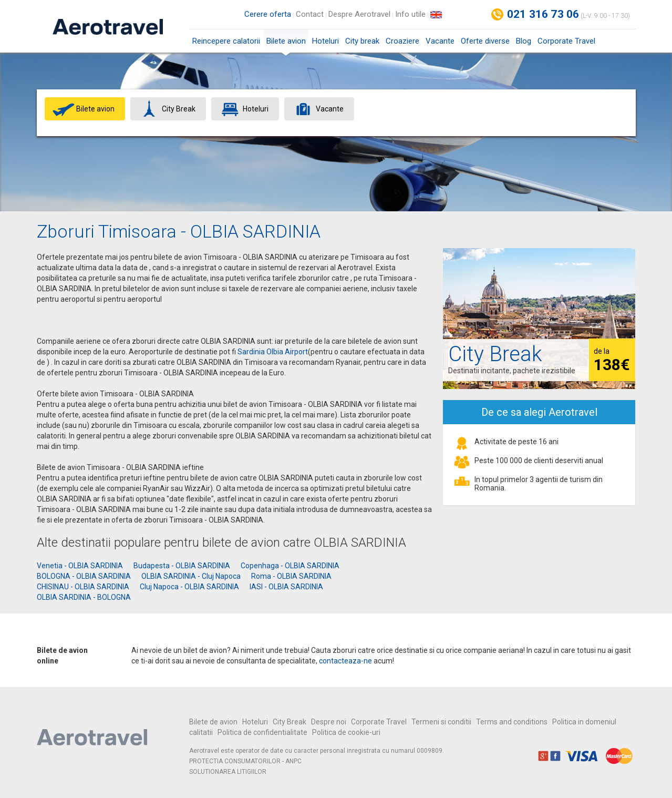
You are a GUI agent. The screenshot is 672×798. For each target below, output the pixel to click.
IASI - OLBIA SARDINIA (286, 587)
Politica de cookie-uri (346, 732)
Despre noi (329, 722)
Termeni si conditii (441, 722)
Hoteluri (325, 41)
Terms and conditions (512, 722)
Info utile (410, 14)
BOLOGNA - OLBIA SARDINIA (84, 576)
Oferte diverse (485, 41)
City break (362, 41)
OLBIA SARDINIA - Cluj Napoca (191, 576)
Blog (524, 41)
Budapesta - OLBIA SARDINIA (182, 566)
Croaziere (402, 41)
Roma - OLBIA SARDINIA (291, 576)
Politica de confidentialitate (262, 732)
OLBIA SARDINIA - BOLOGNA (84, 597)
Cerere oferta (268, 14)
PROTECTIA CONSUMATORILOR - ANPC (245, 761)
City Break (290, 722)
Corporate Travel (566, 41)
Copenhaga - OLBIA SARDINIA (290, 566)
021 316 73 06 (543, 14)
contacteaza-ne (345, 661)
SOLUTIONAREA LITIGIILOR (228, 772)
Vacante (440, 41)
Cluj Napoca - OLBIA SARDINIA (189, 587)
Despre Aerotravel (359, 14)
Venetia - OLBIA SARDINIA (80, 566)
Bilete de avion (213, 722)
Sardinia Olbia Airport (273, 352)
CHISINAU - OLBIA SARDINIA (83, 587)
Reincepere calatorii (226, 41)
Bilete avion (286, 44)
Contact (310, 14)
